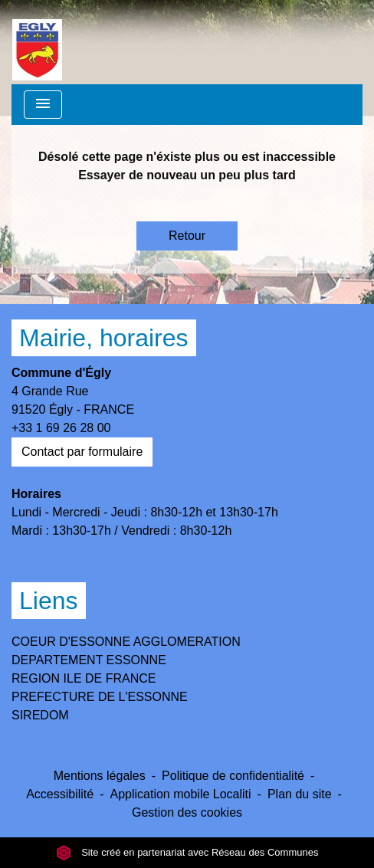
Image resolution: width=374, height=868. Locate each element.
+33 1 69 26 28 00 (61, 428)
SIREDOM (40, 715)
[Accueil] (37, 42)
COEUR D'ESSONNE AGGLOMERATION (126, 642)
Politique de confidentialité (233, 776)
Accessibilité (60, 794)
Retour (187, 236)
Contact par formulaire (82, 452)
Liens (49, 601)
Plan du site (300, 794)
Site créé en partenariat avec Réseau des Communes (187, 852)
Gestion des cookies (187, 812)
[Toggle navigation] (43, 105)
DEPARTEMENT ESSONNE (89, 660)
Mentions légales (100, 776)
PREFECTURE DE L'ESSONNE (100, 697)
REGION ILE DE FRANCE (84, 678)
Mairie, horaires (104, 338)
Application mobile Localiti (180, 794)
